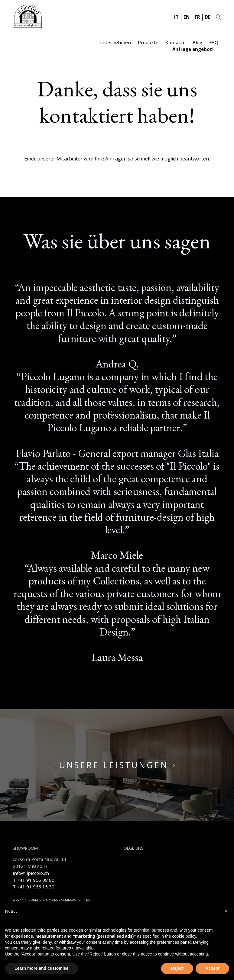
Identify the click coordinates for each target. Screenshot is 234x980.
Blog (197, 42)
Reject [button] (177, 968)
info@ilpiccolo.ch (31, 873)
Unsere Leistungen (117, 765)
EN (187, 17)
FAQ (214, 42)
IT (176, 17)
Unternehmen (115, 42)
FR (197, 17)
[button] (226, 911)
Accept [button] (212, 968)
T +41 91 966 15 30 (34, 887)
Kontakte (175, 42)
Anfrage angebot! (193, 49)
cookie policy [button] (184, 936)
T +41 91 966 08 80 (34, 880)
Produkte (148, 42)
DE (208, 17)
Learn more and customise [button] (41, 968)
